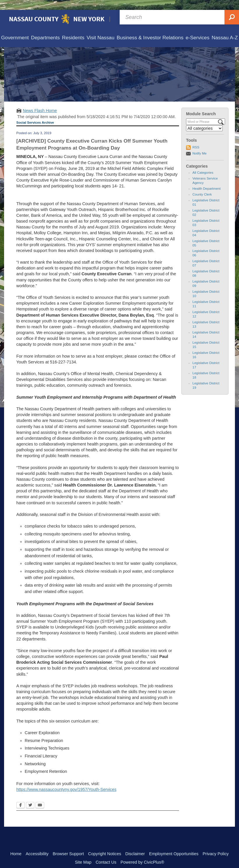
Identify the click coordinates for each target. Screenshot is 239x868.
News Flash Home (40, 101)
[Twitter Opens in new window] (30, 796)
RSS (196, 137)
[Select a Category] (204, 118)
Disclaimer (135, 844)
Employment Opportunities (174, 844)
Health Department (207, 179)
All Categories (203, 163)
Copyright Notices (105, 844)
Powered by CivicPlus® (142, 852)
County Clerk (202, 184)
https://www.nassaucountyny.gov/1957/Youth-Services (66, 780)
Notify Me (200, 143)
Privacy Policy (216, 844)
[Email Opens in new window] (40, 796)
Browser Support (68, 844)
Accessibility (37, 844)
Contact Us (106, 852)
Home (16, 844)
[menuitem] (15, 28)
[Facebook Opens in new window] (21, 796)
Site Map (83, 852)
